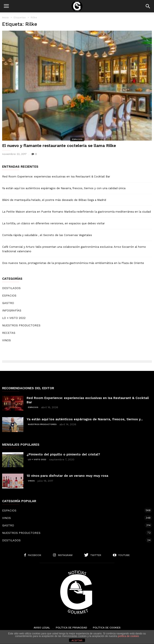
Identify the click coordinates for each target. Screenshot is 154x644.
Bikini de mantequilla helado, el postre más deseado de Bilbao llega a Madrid (54, 200)
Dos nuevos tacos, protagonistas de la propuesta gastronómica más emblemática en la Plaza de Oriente (73, 263)
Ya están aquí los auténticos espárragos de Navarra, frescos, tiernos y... (85, 419)
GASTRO (8, 303)
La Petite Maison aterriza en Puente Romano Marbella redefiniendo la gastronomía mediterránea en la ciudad (76, 212)
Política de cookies (107, 628)
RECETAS (9, 333)
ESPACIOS (77, 139)
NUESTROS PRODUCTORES (21, 325)
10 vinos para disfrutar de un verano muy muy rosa (67, 476)
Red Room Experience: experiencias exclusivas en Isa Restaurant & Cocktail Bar (56, 176)
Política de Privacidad (71, 628)
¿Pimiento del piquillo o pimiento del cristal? (63, 454)
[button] (148, 6)
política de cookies (129, 636)
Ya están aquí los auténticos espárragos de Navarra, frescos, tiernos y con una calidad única (64, 188)
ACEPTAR (77, 640)
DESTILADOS (11, 288)
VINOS (6, 340)
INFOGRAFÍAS (12, 310)
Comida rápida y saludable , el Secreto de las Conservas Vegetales (47, 235)
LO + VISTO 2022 (14, 318)
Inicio (5, 17)
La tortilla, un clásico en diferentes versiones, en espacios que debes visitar (53, 223)
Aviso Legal (42, 628)
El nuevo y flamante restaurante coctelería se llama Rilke (59, 146)
